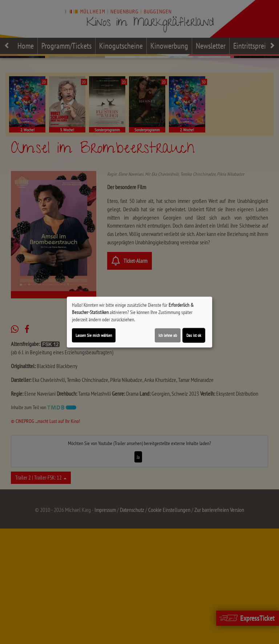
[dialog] (139, 322)
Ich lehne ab (168, 335)
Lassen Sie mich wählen (94, 335)
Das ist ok (194, 335)
